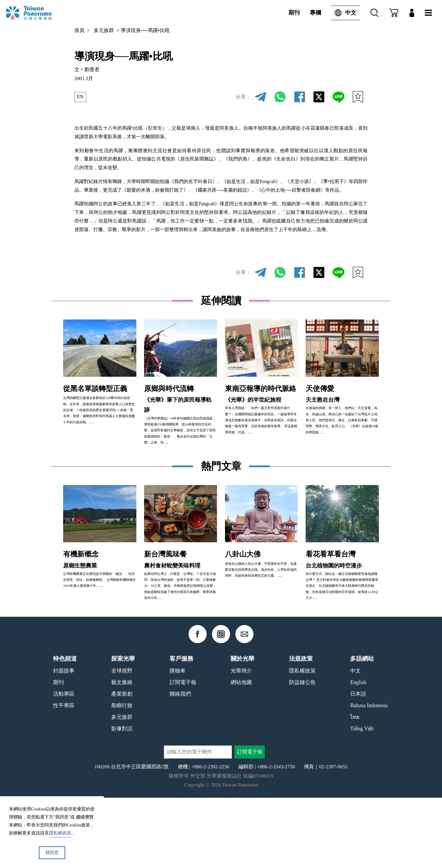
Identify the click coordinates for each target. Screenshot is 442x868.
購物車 (178, 741)
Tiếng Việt (362, 799)
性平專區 (64, 776)
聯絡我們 (180, 764)
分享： (243, 97)
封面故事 (64, 741)
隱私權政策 (302, 741)
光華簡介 (241, 741)
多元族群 (104, 30)
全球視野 (122, 741)
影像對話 (122, 799)
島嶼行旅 (122, 776)
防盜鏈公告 (302, 753)
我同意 (52, 853)
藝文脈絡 (122, 753)
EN (80, 97)
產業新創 (122, 764)
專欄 (315, 13)
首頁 (79, 30)
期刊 (294, 13)
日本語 (358, 764)
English (358, 753)
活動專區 (64, 764)
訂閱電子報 (183, 753)
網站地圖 (241, 753)
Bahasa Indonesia (369, 776)
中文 (344, 13)
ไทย (355, 787)
